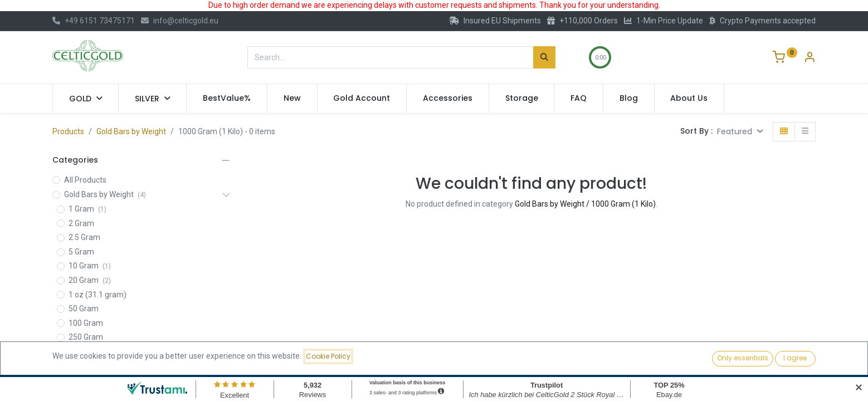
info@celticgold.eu (180, 21)
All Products (85, 180)
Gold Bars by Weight (131, 131)
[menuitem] (227, 99)
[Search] (544, 57)
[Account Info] (810, 58)
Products (68, 131)
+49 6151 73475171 (94, 21)
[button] (740, 132)
